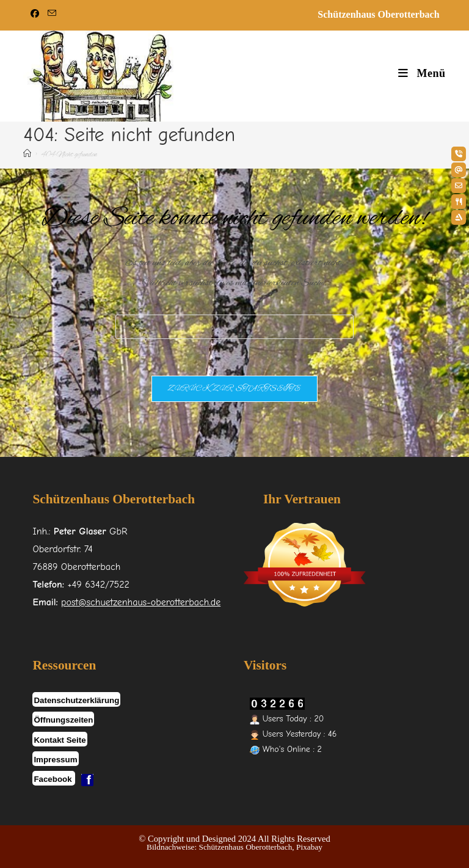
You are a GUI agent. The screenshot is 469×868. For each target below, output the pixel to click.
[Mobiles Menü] (421, 73)
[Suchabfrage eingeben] (234, 327)
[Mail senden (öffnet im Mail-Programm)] (52, 15)
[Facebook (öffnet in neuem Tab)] (37, 15)
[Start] (27, 155)
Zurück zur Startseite (234, 389)
